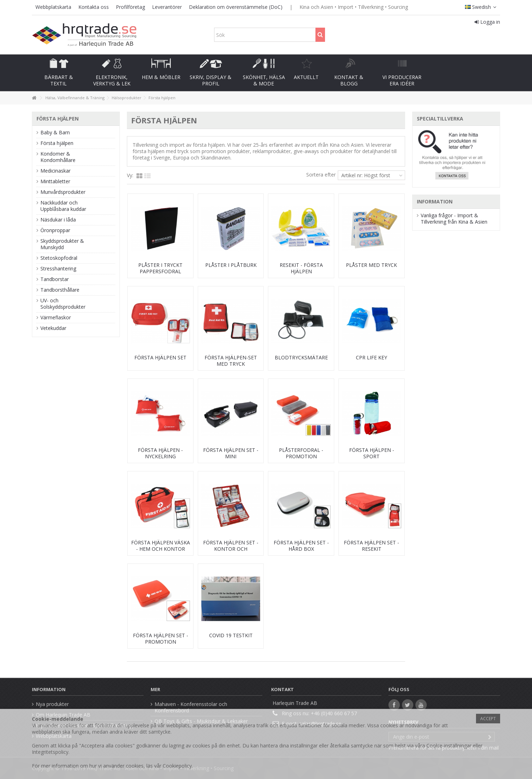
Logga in (487, 22)
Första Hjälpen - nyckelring (160, 453)
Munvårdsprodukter (63, 192)
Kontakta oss (94, 7)
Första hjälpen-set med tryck (231, 361)
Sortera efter (321, 175)
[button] (58, 73)
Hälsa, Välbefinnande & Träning (75, 98)
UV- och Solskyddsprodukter (63, 304)
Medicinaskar (55, 171)
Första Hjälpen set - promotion (161, 638)
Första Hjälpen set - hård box (301, 546)
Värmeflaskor (56, 318)
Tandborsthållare (60, 290)
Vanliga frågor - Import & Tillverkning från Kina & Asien (454, 219)
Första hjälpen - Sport (372, 453)
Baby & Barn (55, 133)
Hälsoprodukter (127, 98)
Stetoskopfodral (59, 258)
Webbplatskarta (53, 7)
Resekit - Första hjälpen (301, 268)
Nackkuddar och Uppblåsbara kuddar (63, 206)
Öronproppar (55, 230)
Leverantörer (167, 7)
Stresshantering (58, 269)
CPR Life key (371, 357)
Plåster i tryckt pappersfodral (160, 268)
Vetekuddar (53, 328)
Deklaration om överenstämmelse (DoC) (236, 7)
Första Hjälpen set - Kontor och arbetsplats (231, 549)
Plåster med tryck (371, 265)
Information (435, 201)
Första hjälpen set (160, 357)
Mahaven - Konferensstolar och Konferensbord (191, 707)
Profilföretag (130, 7)
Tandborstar (55, 279)
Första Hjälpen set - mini (231, 453)
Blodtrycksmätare (301, 357)
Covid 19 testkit (231, 635)
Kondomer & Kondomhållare (58, 157)
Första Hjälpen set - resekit (371, 546)
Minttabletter (55, 181)
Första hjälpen (57, 143)
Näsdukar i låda (58, 220)
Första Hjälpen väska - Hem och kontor (161, 546)
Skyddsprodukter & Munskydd (62, 244)
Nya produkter (52, 704)
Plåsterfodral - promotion (301, 453)
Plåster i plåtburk (231, 265)
